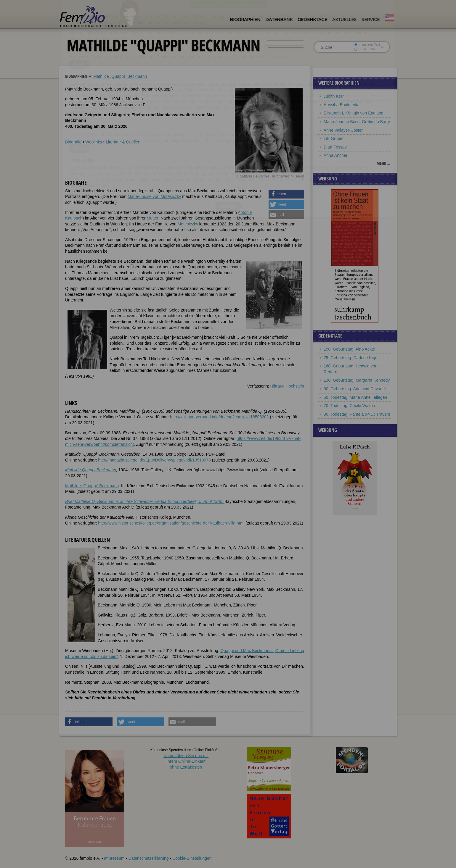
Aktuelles (344, 20)
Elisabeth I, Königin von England (354, 113)
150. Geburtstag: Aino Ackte (349, 349)
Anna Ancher (335, 155)
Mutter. (153, 218)
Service (371, 20)
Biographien (245, 20)
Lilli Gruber (334, 138)
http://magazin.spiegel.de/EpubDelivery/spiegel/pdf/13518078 (154, 460)
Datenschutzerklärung (148, 858)
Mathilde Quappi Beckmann (91, 470)
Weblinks (94, 142)
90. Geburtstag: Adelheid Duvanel (355, 389)
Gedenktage (312, 20)
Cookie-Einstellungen (192, 858)
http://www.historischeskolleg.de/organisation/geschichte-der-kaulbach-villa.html (171, 523)
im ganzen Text (367, 44)
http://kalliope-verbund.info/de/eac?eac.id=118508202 (219, 417)
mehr (381, 163)
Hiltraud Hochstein (287, 386)
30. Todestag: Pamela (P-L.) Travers (357, 414)
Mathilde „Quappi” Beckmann (120, 76)
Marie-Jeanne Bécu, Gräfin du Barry (357, 122)
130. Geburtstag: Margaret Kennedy (357, 380)
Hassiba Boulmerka (342, 105)
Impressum (114, 858)
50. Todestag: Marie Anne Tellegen (355, 397)
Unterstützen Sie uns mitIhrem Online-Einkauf (186, 761)
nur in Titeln (365, 49)
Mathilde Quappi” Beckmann (92, 486)
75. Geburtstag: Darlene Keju (350, 358)
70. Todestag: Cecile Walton (349, 406)
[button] (286, 194)
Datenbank (279, 20)
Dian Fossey (335, 147)
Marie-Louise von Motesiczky (154, 196)
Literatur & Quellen (123, 142)
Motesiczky (188, 224)
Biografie (73, 142)
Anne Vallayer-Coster (343, 130)
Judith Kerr (334, 96)
